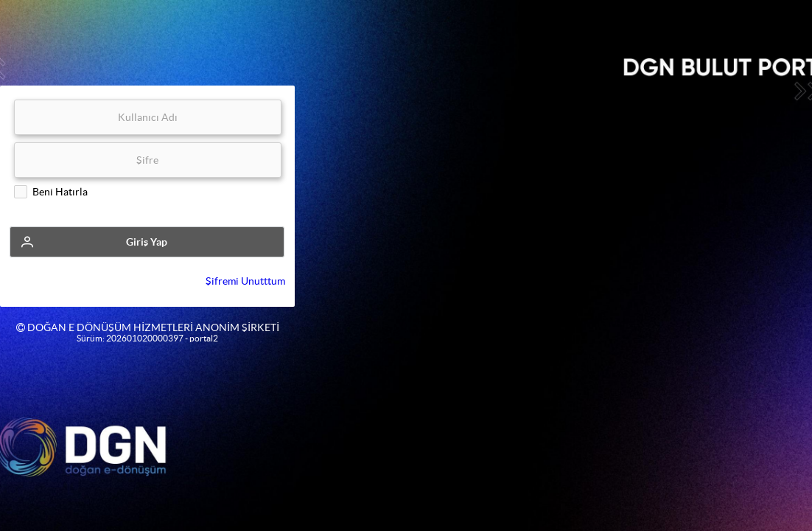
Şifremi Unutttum (245, 281)
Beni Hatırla (60, 192)
